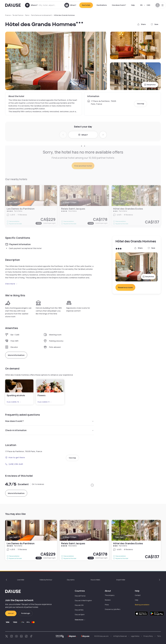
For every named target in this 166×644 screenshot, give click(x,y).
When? (83, 135)
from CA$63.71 (45, 402)
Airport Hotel (121, 580)
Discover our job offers (113, 609)
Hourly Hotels (95, 580)
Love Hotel (21, 580)
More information (16, 355)
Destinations (102, 5)
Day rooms (71, 580)
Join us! (11, 613)
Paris (27, 15)
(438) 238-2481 (14, 464)
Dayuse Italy (79, 610)
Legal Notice (135, 636)
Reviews (108, 600)
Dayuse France (80, 596)
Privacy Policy (148, 636)
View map (141, 104)
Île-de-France (18, 15)
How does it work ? (119, 5)
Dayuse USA (79, 605)
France (8, 15)
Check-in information (50, 430)
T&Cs (159, 636)
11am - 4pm (13, 537)
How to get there (15, 457)
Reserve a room (125, 287)
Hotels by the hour (46, 580)
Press (107, 605)
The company (110, 595)
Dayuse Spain (80, 614)
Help (133, 5)
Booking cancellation (142, 605)
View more (11, 284)
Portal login (26, 613)
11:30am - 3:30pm (70, 537)
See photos (150, 85)
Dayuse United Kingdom (83, 600)
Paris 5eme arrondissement (41, 15)
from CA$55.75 (14, 402)
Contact (138, 595)
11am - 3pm (119, 537)
